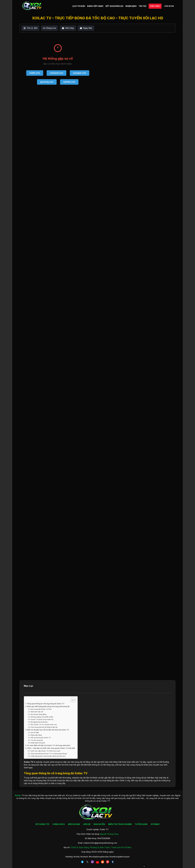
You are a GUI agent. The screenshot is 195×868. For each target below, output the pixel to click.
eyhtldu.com (69, 82)
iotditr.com (35, 73)
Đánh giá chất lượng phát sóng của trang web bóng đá (48, 706)
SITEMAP (155, 824)
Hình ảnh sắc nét (37, 712)
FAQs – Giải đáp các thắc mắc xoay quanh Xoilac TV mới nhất (51, 748)
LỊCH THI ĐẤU (79, 6)
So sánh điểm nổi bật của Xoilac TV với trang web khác (49, 745)
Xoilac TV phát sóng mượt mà (42, 719)
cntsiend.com (56, 73)
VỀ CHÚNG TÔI (42, 824)
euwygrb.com (80, 73)
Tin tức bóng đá (37, 740)
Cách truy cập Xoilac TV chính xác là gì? (45, 751)
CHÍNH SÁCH (59, 824)
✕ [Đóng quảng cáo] (144, 866)
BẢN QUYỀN (99, 824)
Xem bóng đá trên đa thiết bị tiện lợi (44, 727)
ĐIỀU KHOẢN (74, 824)
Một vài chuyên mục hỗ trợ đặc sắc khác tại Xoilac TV (48, 730)
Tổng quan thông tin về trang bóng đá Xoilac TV (46, 704)
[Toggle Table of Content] (72, 700)
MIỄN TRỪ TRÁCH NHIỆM (120, 824)
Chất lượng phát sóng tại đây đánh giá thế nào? (48, 756)
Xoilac (27, 762)
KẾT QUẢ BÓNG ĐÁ (114, 6)
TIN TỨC (143, 6)
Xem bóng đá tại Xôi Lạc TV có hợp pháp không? (49, 754)
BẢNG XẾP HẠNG (95, 6)
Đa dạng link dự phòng (39, 722)
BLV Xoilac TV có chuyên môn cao (44, 725)
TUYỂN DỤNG (141, 824)
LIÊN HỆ (87, 824)
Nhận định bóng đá (38, 743)
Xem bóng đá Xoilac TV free (41, 709)
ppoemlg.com (47, 82)
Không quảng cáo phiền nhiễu (42, 717)
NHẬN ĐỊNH (131, 6)
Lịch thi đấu (35, 733)
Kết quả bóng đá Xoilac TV (41, 738)
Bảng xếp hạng (36, 735)
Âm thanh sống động (39, 714)
